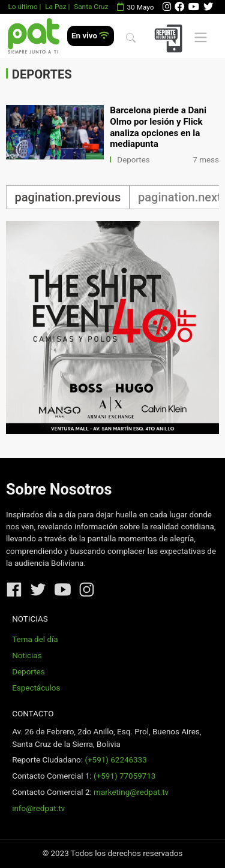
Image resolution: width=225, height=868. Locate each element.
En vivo (90, 36)
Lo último (22, 7)
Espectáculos (36, 688)
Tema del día (35, 639)
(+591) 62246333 (115, 760)
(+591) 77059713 (124, 776)
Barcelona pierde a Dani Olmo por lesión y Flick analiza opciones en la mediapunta (158, 127)
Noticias (27, 655)
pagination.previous (68, 197)
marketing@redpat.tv (131, 792)
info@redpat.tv (38, 808)
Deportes (133, 160)
